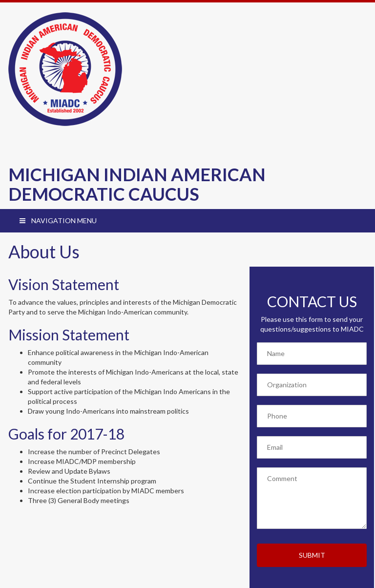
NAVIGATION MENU (57, 220)
